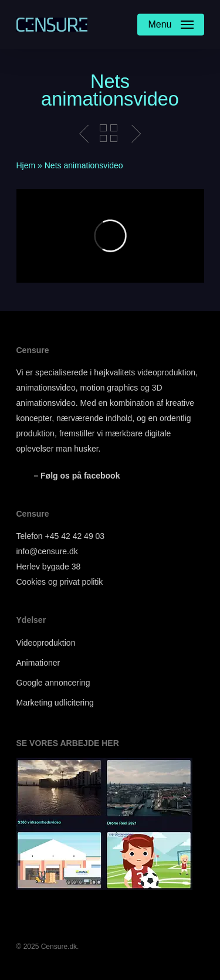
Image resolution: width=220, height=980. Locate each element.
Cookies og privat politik (60, 582)
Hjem (26, 165)
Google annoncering (53, 683)
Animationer (38, 663)
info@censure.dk (47, 551)
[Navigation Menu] (170, 25)
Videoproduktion (46, 643)
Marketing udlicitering (55, 703)
